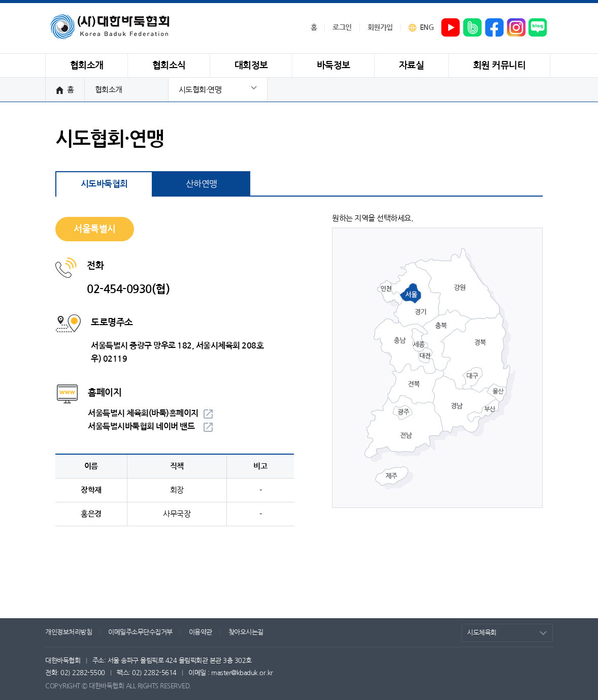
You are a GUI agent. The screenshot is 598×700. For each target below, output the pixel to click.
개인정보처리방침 (69, 632)
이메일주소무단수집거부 (140, 632)
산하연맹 (202, 184)
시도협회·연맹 (200, 90)
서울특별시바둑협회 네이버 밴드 (141, 426)
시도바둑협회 (104, 184)
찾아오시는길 (246, 632)
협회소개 (109, 90)
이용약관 (201, 632)
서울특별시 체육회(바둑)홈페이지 (143, 413)
